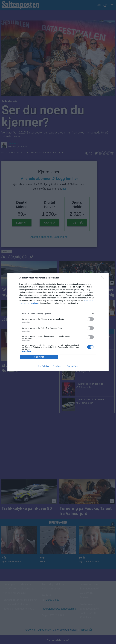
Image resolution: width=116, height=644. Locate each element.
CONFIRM (39, 357)
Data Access (58, 366)
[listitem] (58, 313)
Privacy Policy (73, 366)
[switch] (90, 319)
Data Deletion (43, 366)
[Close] (103, 278)
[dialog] (58, 322)
